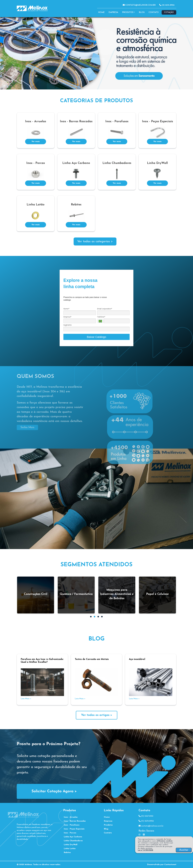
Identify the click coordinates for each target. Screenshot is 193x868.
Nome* (66, 309)
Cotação (169, 12)
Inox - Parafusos (72, 825)
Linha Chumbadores (73, 841)
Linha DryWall (71, 845)
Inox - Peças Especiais (74, 829)
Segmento (68, 325)
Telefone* (101, 317)
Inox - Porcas (70, 833)
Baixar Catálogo (97, 337)
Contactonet (170, 865)
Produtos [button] (128, 12)
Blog (142, 12)
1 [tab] (91, 617)
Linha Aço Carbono (73, 837)
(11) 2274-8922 (167, 5)
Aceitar (184, 850)
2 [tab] (95, 617)
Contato (154, 12)
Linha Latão (70, 849)
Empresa (113, 12)
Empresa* (67, 317)
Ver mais (36, 142)
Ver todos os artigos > (97, 715)
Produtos (108, 825)
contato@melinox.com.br (139, 5)
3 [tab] (99, 617)
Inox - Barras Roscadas (75, 821)
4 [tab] (102, 617)
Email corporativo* (105, 309)
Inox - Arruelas (71, 817)
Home (101, 12)
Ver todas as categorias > (95, 241)
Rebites (67, 853)
